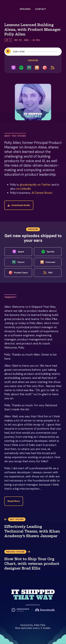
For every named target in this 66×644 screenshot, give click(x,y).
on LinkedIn (24, 189)
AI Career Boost (42, 193)
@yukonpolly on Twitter (35, 185)
